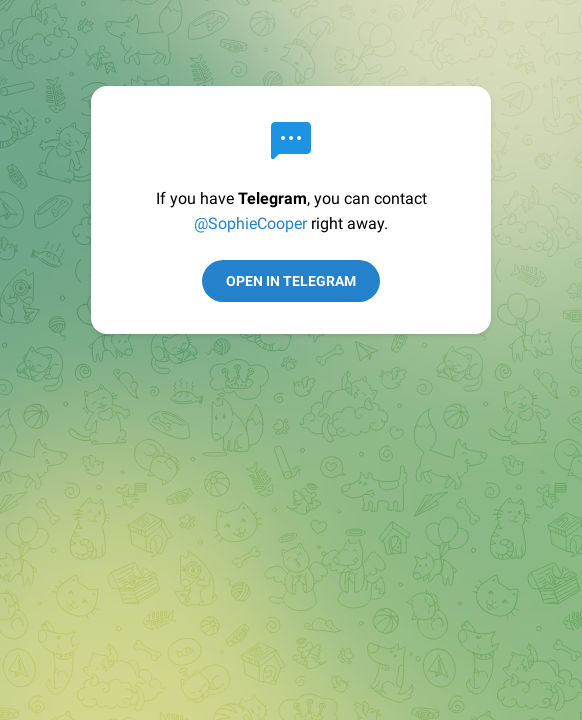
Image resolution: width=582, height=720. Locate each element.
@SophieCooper (250, 223)
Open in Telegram (291, 281)
